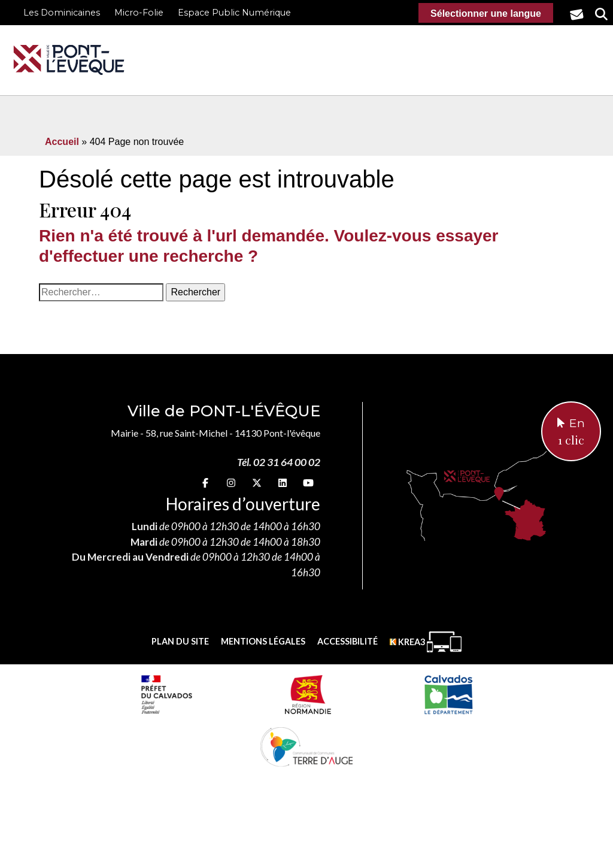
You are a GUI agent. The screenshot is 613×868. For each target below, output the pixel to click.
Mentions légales (263, 641)
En (571, 433)
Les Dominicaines (62, 13)
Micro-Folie (139, 13)
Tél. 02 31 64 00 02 (279, 462)
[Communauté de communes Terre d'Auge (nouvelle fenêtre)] (306, 746)
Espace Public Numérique (234, 13)
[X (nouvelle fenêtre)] (257, 483)
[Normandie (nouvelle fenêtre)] (308, 694)
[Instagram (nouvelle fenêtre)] (231, 483)
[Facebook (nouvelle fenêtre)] (205, 483)
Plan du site (180, 641)
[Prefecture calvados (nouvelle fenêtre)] (166, 694)
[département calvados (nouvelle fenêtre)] (448, 694)
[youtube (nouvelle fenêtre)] (308, 483)
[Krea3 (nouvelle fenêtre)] (426, 642)
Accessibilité (348, 641)
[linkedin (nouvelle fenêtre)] (283, 483)
